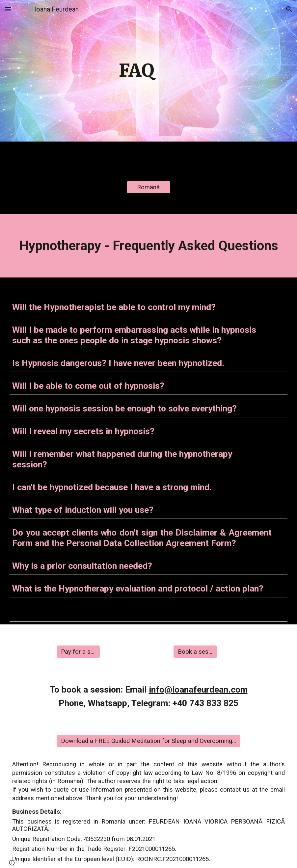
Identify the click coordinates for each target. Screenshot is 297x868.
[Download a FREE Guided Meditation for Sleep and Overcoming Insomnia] (149, 741)
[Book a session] (195, 652)
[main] (137, 71)
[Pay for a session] (78, 652)
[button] (8, 9)
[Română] (148, 187)
